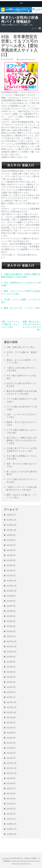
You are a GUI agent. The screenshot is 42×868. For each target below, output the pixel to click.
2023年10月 (12, 652)
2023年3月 (11, 687)
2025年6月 (11, 550)
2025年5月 (11, 555)
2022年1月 (11, 758)
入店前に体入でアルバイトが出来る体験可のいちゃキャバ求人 (22, 450)
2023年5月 (11, 677)
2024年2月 (11, 631)
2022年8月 (11, 723)
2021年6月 (11, 793)
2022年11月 (12, 707)
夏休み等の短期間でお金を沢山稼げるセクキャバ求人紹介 (22, 392)
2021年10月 (12, 773)
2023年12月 (12, 641)
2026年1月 (11, 515)
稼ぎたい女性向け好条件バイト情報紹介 (20, 20)
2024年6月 (11, 611)
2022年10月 (12, 712)
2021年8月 (11, 783)
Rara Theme (34, 861)
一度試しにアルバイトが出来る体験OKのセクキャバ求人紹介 (22, 488)
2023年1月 (11, 697)
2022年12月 (12, 702)
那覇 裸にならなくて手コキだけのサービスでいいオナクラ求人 (32, 326)
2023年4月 (11, 682)
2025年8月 (11, 540)
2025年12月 (12, 520)
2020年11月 (12, 829)
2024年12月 (12, 581)
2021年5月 (11, 799)
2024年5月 (11, 616)
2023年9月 (11, 657)
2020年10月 (12, 834)
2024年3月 (11, 626)
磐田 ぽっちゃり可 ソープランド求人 (22, 308)
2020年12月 (12, 824)
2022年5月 (11, 738)
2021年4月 (11, 804)
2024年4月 (11, 621)
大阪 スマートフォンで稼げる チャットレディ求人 (10, 324)
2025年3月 (11, 565)
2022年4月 (11, 743)
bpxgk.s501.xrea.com (27, 59)
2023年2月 (11, 692)
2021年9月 (11, 778)
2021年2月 (11, 814)
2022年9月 (11, 717)
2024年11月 (12, 586)
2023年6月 (11, 672)
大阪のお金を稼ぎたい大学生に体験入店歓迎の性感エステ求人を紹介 (21, 276)
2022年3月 (11, 748)
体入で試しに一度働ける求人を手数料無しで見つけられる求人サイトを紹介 (22, 440)
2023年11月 (12, 647)
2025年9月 (11, 535)
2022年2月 (11, 753)
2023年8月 (11, 662)
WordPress (25, 864)
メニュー (35, 28)
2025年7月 (11, 545)
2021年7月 (11, 788)
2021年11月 (12, 768)
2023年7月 (11, 667)
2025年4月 (11, 560)
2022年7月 (11, 728)
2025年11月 (12, 525)
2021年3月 (11, 809)
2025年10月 (12, 530)
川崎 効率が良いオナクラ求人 (21, 347)
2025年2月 (11, 571)
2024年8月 (11, 601)
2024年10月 (12, 591)
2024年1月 (11, 636)
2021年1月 (11, 819)
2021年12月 (12, 763)
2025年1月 (11, 576)
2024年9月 (11, 596)
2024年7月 (11, 606)
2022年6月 (11, 733)
